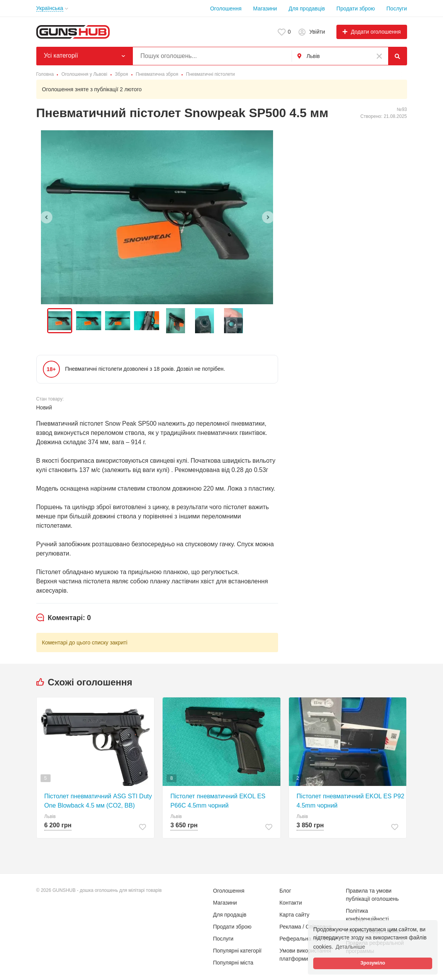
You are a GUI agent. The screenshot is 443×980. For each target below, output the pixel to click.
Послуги (397, 9)
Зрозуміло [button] (373, 963)
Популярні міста (233, 963)
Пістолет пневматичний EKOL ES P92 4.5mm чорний (350, 801)
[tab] (64, 618)
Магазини (265, 9)
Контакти (291, 903)
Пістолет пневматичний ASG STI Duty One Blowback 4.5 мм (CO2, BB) (98, 801)
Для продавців (307, 9)
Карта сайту (295, 915)
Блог (285, 891)
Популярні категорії (238, 951)
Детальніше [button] (350, 947)
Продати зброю (356, 9)
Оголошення (226, 9)
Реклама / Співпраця (306, 927)
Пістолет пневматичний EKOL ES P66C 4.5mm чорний (218, 801)
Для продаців (230, 915)
